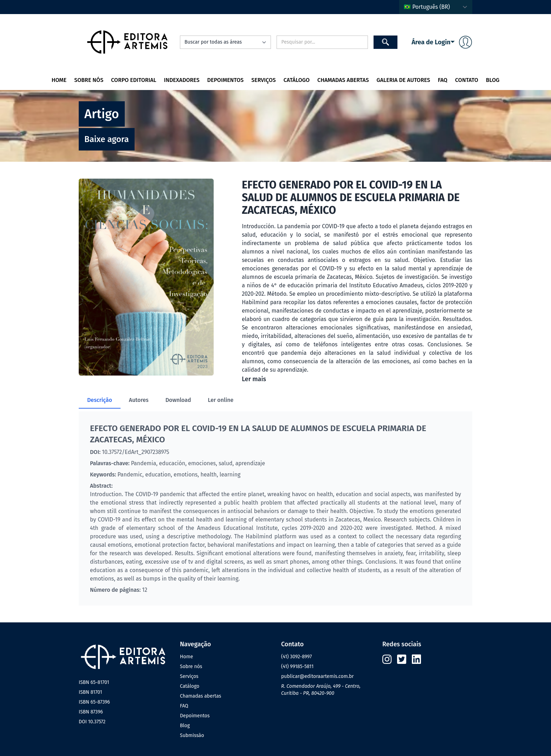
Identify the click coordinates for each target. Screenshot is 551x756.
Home (59, 80)
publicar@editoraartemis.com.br (317, 676)
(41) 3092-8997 (296, 657)
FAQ (443, 80)
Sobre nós (89, 80)
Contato (467, 80)
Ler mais (254, 379)
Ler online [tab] (221, 400)
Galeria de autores (403, 80)
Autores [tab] (139, 400)
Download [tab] (178, 400)
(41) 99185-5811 (297, 667)
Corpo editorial (134, 80)
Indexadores (182, 80)
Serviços (264, 80)
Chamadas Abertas (343, 80)
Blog (493, 80)
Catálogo (297, 80)
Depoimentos (226, 80)
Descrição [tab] (100, 400)
